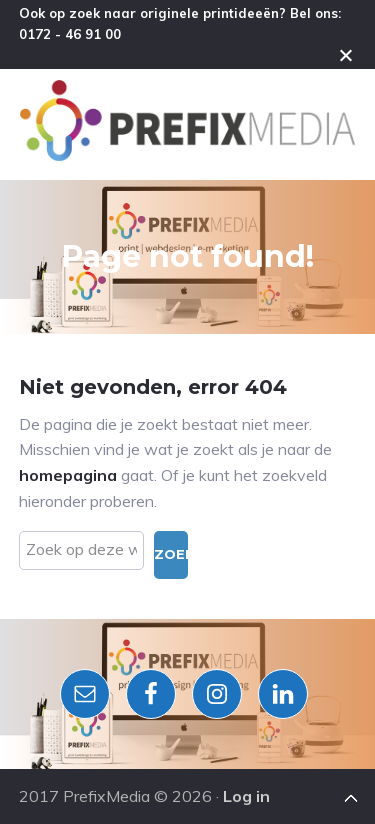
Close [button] (346, 55)
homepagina (68, 475)
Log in (246, 796)
